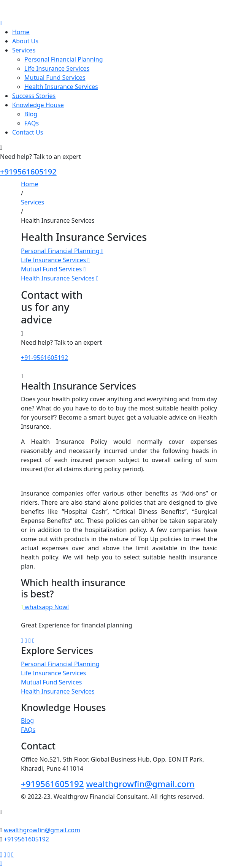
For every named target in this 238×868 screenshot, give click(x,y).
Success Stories (34, 96)
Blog (31, 114)
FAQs (32, 123)
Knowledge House (38, 105)
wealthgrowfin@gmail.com (140, 784)
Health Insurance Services (61, 87)
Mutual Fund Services (55, 78)
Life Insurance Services (57, 68)
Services (24, 50)
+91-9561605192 (44, 358)
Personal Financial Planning (63, 59)
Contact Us (28, 132)
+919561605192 (28, 172)
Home (21, 32)
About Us (25, 41)
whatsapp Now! (45, 607)
